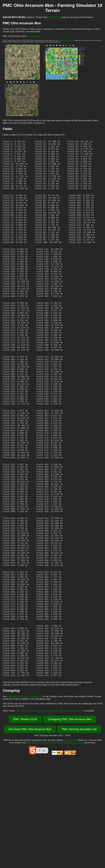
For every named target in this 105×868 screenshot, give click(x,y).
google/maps (34, 36)
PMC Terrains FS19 (25, 830)
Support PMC (70, 850)
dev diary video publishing (66, 40)
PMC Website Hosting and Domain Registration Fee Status (55, 853)
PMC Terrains (54, 17)
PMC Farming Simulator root (79, 840)
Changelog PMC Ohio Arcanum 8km (25, 807)
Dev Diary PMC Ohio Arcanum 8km (30, 840)
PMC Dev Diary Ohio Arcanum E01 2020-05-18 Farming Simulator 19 (50, 821)
